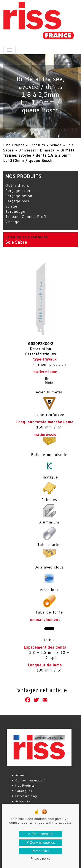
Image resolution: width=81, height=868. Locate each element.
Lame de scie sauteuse (27, 237)
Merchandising (26, 796)
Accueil (21, 775)
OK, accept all (40, 834)
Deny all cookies (41, 843)
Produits (37, 145)
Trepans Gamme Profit (27, 217)
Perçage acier (18, 191)
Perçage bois (17, 201)
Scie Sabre (16, 242)
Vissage (12, 222)
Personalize (41, 851)
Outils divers (17, 185)
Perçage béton (19, 196)
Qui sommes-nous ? (30, 780)
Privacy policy (41, 858)
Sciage (56, 145)
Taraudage (15, 211)
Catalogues (24, 791)
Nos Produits (25, 786)
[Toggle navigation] (10, 50)
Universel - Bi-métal (37, 150)
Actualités (23, 801)
